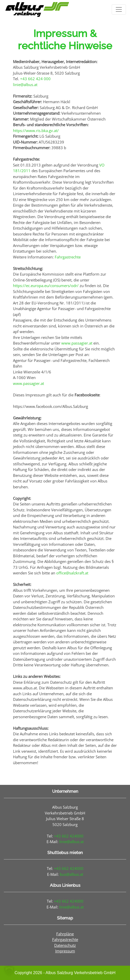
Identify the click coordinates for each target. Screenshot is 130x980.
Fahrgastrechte (68, 257)
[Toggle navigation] (119, 9)
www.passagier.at (77, 343)
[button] (9, 971)
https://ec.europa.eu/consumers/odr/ (46, 286)
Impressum (65, 951)
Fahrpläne (65, 934)
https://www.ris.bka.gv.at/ (36, 131)
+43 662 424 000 (35, 79)
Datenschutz (65, 945)
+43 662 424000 (69, 836)
